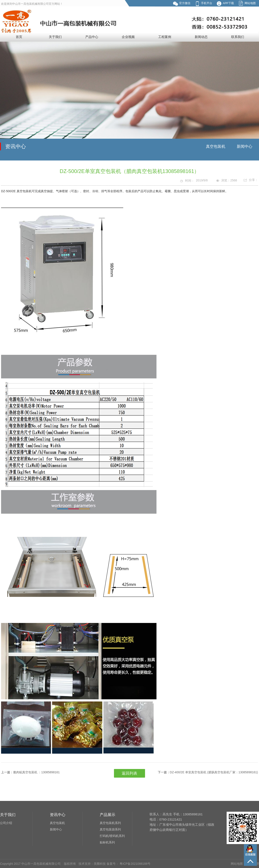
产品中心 (92, 37)
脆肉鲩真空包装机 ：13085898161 (36, 772)
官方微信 (185, 3)
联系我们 (238, 37)
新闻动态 (201, 37)
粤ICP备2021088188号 (135, 864)
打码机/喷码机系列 (112, 836)
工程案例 (165, 37)
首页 (19, 37)
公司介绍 (6, 823)
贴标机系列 (107, 842)
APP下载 (228, 3)
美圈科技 (100, 864)
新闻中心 (245, 146)
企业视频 (128, 37)
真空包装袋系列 (110, 829)
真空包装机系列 (110, 823)
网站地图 (250, 3)
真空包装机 (216, 146)
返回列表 (129, 773)
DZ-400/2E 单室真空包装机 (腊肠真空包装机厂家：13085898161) (214, 772)
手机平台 (207, 3)
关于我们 (55, 37)
